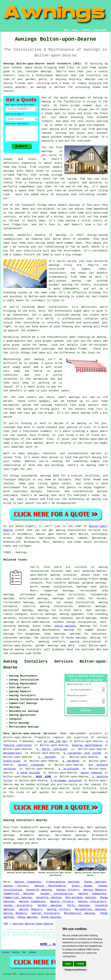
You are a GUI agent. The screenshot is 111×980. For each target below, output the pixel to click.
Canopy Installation (56, 894)
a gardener (71, 761)
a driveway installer (67, 781)
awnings (18, 843)
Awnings (16, 952)
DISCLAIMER (100, 30)
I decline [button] (80, 964)
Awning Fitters (62, 902)
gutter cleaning (31, 765)
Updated (33, 952)
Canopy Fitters (16, 886)
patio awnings (65, 626)
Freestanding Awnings (63, 882)
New (24, 952)
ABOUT (75, 30)
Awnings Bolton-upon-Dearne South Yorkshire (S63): (43, 64)
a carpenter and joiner (83, 753)
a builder (47, 757)
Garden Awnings (50, 905)
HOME (66, 30)
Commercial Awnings (19, 894)
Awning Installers (92, 902)
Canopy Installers (18, 905)
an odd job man (55, 741)
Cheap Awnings (95, 882)
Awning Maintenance (50, 886)
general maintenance (87, 745)
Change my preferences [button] (76, 970)
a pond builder (29, 773)
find (14, 827)
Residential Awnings (90, 909)
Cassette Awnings (39, 890)
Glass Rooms (82, 886)
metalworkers (13, 753)
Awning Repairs (95, 890)
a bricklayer (69, 769)
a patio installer (52, 749)
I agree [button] (68, 964)
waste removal (91, 773)
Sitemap (5, 952)
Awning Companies (28, 882)
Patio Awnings (78, 905)
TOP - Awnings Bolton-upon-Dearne (28, 924)
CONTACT (86, 30)
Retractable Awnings (81, 898)
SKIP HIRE (44, 777)
